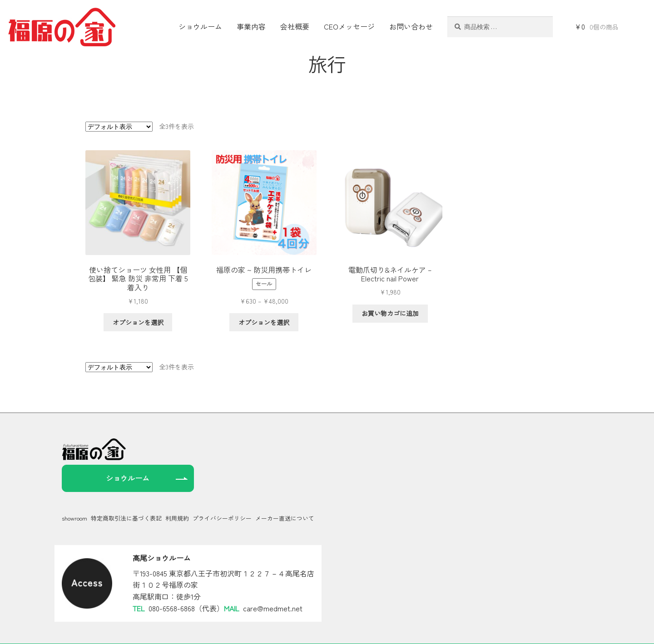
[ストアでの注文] (119, 127)
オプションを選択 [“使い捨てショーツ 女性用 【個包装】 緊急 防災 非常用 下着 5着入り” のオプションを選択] (138, 322)
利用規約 (177, 491)
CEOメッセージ (349, 26)
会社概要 (295, 26)
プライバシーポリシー (222, 491)
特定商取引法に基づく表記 (126, 491)
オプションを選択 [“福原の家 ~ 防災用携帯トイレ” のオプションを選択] (264, 322)
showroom (74, 491)
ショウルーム (200, 26)
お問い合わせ (411, 26)
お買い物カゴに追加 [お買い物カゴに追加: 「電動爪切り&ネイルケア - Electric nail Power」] (390, 313)
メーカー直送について (285, 491)
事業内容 (251, 26)
